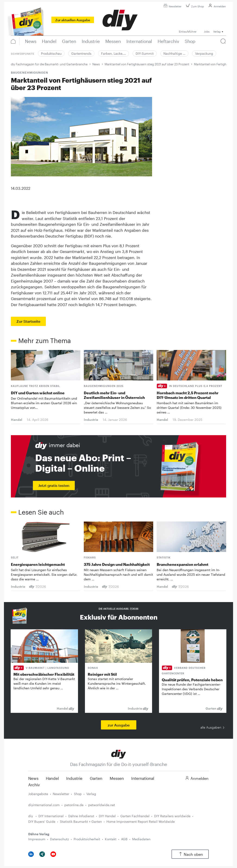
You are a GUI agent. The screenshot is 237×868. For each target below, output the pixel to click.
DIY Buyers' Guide (42, 821)
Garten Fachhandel (135, 816)
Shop (78, 794)
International (143, 778)
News (96, 64)
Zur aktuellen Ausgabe (73, 20)
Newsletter (172, 6)
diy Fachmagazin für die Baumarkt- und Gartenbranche (49, 64)
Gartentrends (81, 53)
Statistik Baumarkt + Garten (81, 821)
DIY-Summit (145, 53)
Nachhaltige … (174, 53)
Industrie (74, 778)
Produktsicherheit (87, 839)
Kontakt (111, 839)
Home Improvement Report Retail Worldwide (141, 821)
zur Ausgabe (119, 725)
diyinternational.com (44, 805)
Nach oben (190, 854)
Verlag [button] (217, 32)
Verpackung (204, 53)
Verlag (91, 794)
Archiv (34, 785)
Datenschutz (59, 839)
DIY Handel (107, 816)
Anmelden (217, 6)
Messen (117, 778)
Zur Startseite (28, 321)
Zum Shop (194, 6)
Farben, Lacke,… (114, 53)
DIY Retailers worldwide (172, 816)
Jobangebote (38, 794)
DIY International (51, 816)
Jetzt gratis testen (54, 485)
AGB (124, 839)
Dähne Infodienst (81, 816)
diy (31, 816)
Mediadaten (141, 839)
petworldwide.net (102, 805)
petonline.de (74, 805)
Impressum (37, 839)
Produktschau (51, 53)
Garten (96, 778)
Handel (52, 778)
